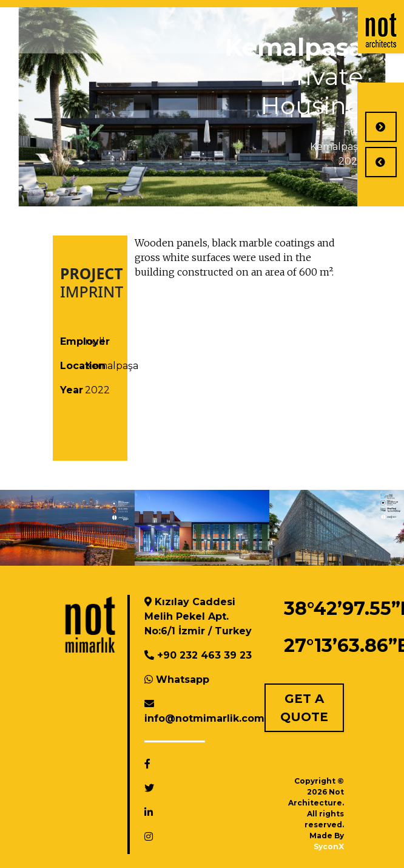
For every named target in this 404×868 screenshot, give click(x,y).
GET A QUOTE (304, 708)
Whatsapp (183, 680)
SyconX (329, 846)
